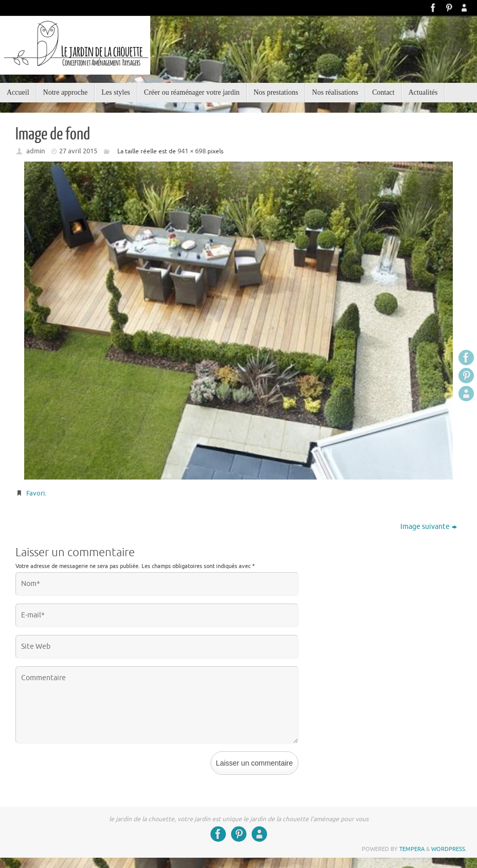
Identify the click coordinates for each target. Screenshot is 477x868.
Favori (36, 493)
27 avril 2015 (78, 151)
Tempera (412, 849)
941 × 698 (192, 151)
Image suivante (429, 527)
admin (36, 151)
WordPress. (449, 849)
